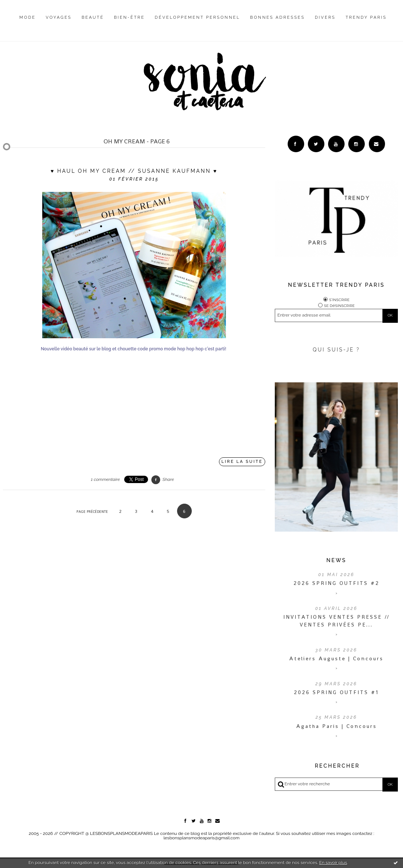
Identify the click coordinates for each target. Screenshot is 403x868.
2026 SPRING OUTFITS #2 (337, 583)
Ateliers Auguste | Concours (336, 658)
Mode (28, 17)
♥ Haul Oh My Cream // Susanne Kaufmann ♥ (134, 171)
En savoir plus (333, 862)
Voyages (59, 17)
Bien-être (129, 17)
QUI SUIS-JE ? (336, 350)
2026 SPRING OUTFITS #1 (336, 692)
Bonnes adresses (278, 17)
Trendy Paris (366, 17)
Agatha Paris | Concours (337, 726)
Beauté (93, 17)
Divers (325, 17)
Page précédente (92, 512)
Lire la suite (242, 462)
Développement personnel (197, 17)
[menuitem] (28, 23)
